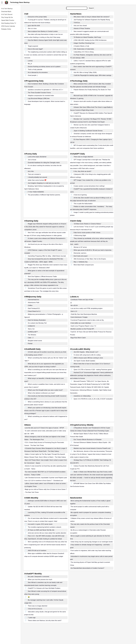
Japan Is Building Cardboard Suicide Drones (88, 131)
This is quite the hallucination (83, 204)
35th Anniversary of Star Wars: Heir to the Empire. (90, 259)
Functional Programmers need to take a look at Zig (87, 320)
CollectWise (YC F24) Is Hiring (84, 52)
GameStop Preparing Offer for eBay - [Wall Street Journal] (47, 256)
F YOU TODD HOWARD (36, 192)
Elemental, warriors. (80, 253)
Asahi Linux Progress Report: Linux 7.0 (83, 326)
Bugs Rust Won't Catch (78, 338)
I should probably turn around (37, 177)
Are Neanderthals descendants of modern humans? (87, 568)
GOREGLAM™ (33, 332)
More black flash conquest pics (84, 265)
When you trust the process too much (40, 579)
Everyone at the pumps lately (37, 17)
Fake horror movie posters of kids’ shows (87, 233)
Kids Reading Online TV (9, 23)
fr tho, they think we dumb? (82, 171)
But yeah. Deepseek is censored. (39, 577)
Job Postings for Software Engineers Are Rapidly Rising (92, 20)
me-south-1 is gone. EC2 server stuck (40, 524)
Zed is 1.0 (74, 311)
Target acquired (33, 46)
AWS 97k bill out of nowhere (37, 551)
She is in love (32, 28)
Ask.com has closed (80, 26)
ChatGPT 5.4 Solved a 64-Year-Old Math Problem (44, 588)
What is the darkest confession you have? (41, 393)
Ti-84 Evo (77, 23)
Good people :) (33, 75)
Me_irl (30, 64)
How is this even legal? (35, 49)
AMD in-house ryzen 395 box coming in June (88, 358)
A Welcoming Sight (80, 235)
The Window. (32, 335)
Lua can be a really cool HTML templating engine (87, 308)
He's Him (31, 171)
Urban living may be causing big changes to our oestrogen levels (92, 542)
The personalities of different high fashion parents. (44, 195)
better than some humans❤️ (37, 180)
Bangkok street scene (35, 341)
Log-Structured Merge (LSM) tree (39, 98)
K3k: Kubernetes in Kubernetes (84, 49)
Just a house (32, 160)
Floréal (30, 344)
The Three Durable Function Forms (39, 93)
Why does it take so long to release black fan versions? (92, 17)
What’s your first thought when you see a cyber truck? (45, 390)
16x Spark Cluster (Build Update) (84, 361)
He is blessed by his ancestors (38, 72)
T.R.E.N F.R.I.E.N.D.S (35, 609)
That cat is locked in (34, 174)
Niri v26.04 (74, 305)
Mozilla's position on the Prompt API (82, 329)
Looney (30, 61)
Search (91, 8)
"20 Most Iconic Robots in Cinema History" (87, 224)
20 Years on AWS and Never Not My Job (41, 530)
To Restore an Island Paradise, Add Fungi (87, 37)
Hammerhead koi (33, 300)
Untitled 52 (31, 326)
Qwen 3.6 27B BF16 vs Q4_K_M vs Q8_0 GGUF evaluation (93, 399)
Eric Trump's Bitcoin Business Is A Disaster (88, 440)
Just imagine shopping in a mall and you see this (44, 183)
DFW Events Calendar (8, 26)
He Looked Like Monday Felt (37, 323)
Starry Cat (31, 329)
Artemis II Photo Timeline (82, 28)
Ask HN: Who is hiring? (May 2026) (85, 72)
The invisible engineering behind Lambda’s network (45, 527)
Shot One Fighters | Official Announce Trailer (42, 276)
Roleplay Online (6, 29)
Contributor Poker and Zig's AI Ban (82, 300)
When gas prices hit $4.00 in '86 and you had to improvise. (93, 250)
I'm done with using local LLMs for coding (87, 355)
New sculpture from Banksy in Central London (43, 31)
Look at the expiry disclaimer (37, 157)
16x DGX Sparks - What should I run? (86, 352)
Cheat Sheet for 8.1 (34, 311)
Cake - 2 (31, 338)
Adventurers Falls (34, 303)
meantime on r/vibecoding (82, 396)
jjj (71, 303)
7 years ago (32, 618)
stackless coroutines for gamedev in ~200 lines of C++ (46, 90)
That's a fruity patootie (35, 70)
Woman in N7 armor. (80, 247)
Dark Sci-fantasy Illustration (37, 320)
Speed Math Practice (8, 20)
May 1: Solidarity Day (81, 262)
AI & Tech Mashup (7, 9)
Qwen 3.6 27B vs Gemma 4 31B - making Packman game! (93, 370)
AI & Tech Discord (7, 14)
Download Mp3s (6, 12)
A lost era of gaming (80, 195)
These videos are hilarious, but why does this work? (45, 621)
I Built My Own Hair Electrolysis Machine (84, 314)
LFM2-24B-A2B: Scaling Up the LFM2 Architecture (90, 40)
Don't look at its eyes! (81, 256)
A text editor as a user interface (81, 323)
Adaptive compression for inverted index (41, 96)
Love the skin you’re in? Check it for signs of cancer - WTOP (44, 428)
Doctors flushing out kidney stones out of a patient (44, 67)
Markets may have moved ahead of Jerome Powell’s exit (92, 448)
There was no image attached (83, 157)
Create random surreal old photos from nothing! (89, 186)
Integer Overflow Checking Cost (84, 43)
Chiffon (30, 305)
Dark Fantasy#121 (34, 308)
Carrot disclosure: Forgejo (79, 317)
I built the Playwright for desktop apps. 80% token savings (92, 75)
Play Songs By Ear (7, 17)
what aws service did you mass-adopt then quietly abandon (47, 533)
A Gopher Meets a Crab (81, 46)
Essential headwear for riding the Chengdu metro (44, 163)
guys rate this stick (34, 26)
